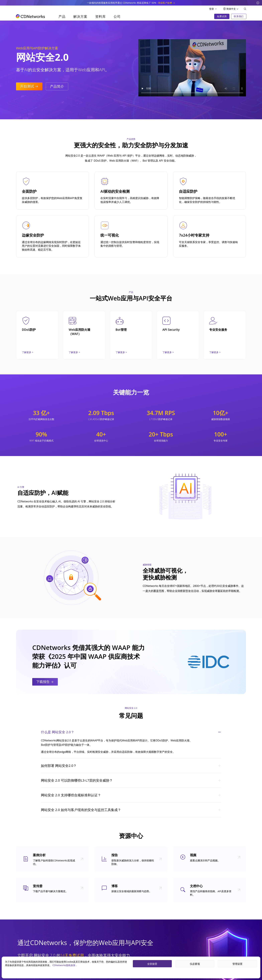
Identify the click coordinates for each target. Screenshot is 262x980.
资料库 (100, 16)
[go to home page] (30, 16)
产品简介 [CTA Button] (57, 86)
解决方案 (80, 16)
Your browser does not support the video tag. (192, 68)
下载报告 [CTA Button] (45, 682)
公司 (117, 16)
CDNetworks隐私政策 (64, 965)
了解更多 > (28, 352)
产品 (62, 16)
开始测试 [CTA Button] (29, 86)
